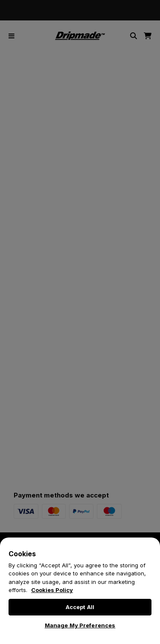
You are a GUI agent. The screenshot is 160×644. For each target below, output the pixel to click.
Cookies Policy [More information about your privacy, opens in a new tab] (52, 590)
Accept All (80, 607)
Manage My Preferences (80, 625)
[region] (80, 591)
